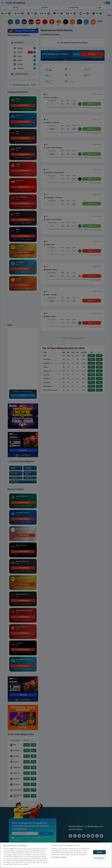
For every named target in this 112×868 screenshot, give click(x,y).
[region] (56, 855)
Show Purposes (99, 858)
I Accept (99, 852)
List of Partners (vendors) (59, 857)
